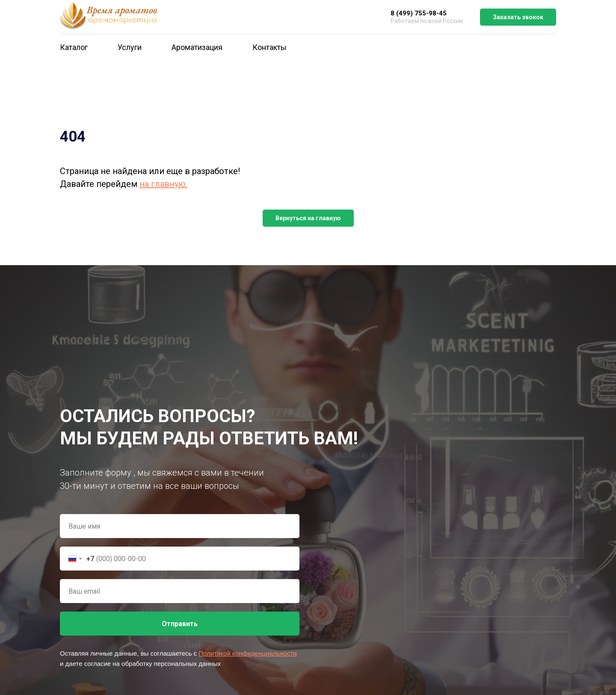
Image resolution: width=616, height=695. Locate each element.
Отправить (180, 624)
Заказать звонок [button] (518, 17)
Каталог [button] (74, 47)
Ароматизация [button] (197, 47)
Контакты (269, 47)
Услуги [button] (130, 47)
